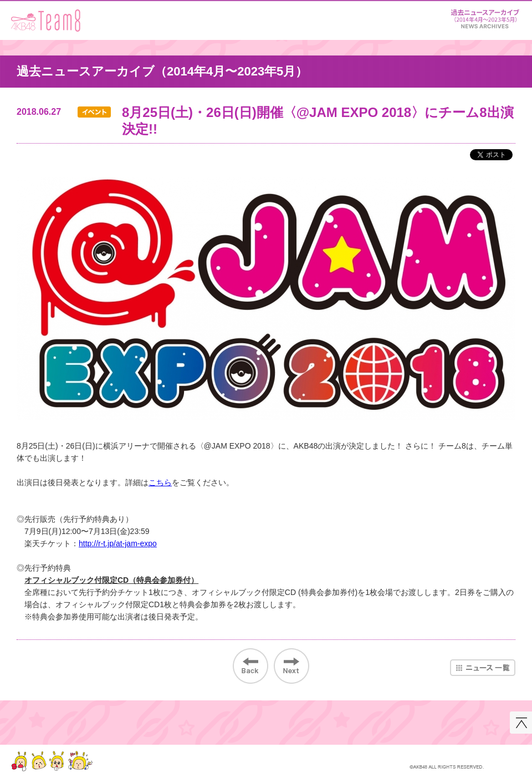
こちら (160, 482)
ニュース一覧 (483, 668)
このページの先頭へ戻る (521, 723)
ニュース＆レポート (485, 17)
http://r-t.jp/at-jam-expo (118, 543)
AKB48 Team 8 (46, 21)
